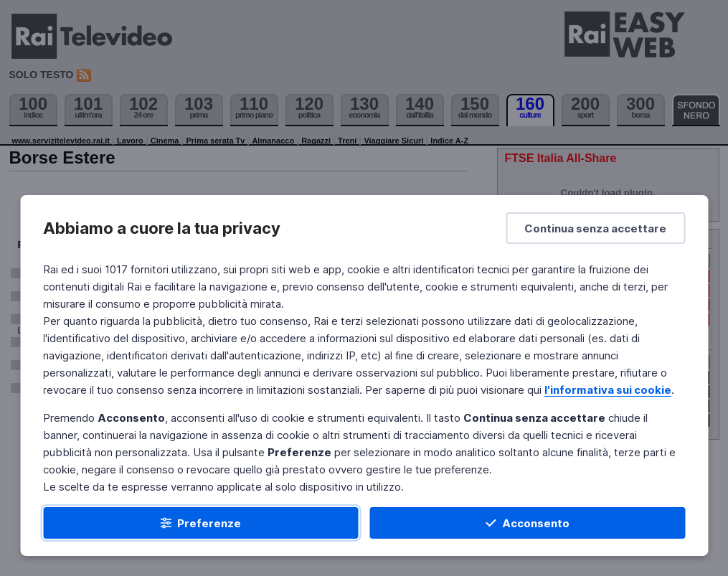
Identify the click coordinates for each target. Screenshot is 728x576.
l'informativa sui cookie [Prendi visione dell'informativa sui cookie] (608, 390)
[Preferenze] (201, 523)
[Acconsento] (528, 523)
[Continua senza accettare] (595, 228)
